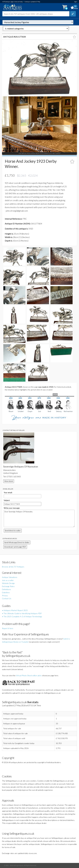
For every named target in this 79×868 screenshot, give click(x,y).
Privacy (5, 596)
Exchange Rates (8, 586)
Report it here (8, 628)
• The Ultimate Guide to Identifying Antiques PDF (22, 613)
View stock (9, 481)
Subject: (7, 500)
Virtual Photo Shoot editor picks (29, 675)
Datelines (6, 592)
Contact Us (7, 598)
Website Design (8, 583)
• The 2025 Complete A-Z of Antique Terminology (22, 616)
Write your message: (12, 508)
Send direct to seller (13, 531)
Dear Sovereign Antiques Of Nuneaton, (39, 518)
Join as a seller (8, 580)
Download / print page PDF (15, 547)
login (76, 2)
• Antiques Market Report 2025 (15, 610)
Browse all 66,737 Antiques (13, 567)
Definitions (6, 589)
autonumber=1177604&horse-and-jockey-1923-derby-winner (38, 22)
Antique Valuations (10, 577)
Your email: (8, 493)
